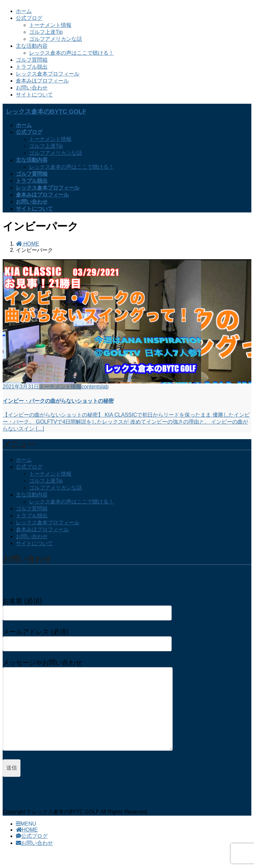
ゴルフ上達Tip (46, 32)
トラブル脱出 (32, 67)
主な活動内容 (32, 46)
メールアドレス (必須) (87, 638)
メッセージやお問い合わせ (94, 712)
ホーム (24, 11)
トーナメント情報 (50, 25)
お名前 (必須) (87, 607)
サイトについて (34, 95)
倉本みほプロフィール (42, 81)
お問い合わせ (32, 88)
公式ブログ (29, 18)
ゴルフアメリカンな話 (56, 39)
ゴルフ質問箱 (32, 60)
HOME (27, 843)
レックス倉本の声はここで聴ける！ (71, 53)
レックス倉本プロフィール (48, 74)
